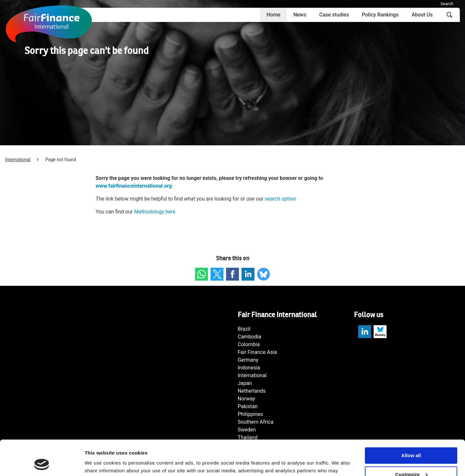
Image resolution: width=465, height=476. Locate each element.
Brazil (244, 329)
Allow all (411, 423)
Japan (245, 383)
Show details (100, 463)
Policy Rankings (380, 15)
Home (273, 15)
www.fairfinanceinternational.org (134, 186)
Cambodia (249, 337)
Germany (248, 360)
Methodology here (155, 212)
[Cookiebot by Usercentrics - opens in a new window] (42, 463)
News (300, 15)
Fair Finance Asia (257, 352)
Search (447, 4)
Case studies (334, 15)
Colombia (249, 344)
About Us (422, 15)
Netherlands (252, 391)
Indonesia (249, 368)
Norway (246, 399)
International (18, 160)
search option (280, 199)
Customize (411, 442)
